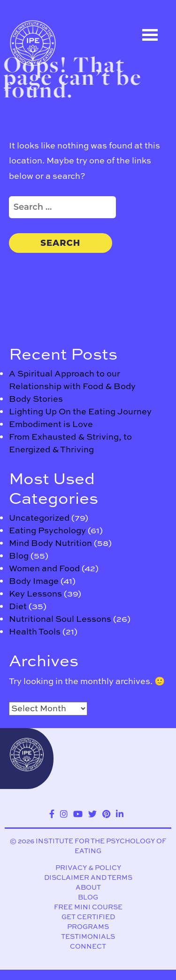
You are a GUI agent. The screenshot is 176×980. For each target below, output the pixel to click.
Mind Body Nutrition (50, 543)
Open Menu (150, 35)
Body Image (34, 581)
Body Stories (36, 399)
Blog (19, 556)
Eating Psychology (47, 530)
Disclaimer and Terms (88, 878)
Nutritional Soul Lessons (60, 619)
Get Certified (88, 917)
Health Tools (35, 631)
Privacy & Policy (88, 868)
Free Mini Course (88, 907)
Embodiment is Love (51, 424)
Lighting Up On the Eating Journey (80, 411)
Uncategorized (39, 518)
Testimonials (88, 937)
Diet (18, 606)
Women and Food (44, 568)
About (88, 888)
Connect (88, 947)
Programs (88, 927)
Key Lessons (35, 593)
